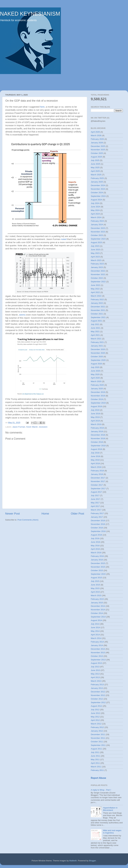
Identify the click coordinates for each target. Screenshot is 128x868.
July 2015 (95, 581)
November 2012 (98, 695)
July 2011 (95, 752)
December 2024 (98, 185)
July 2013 (95, 667)
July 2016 (95, 538)
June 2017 (95, 499)
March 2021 (96, 339)
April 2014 (95, 635)
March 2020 (96, 381)
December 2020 (98, 349)
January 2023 (97, 267)
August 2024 (96, 200)
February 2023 (97, 264)
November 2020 (98, 353)
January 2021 (97, 346)
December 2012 (98, 692)
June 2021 (95, 328)
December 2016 (98, 521)
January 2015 (97, 603)
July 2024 (95, 203)
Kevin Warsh (32, 427)
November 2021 (98, 310)
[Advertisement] (64, 82)
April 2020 (95, 378)
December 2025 (98, 146)
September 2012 (98, 702)
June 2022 (95, 285)
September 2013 (98, 660)
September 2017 (98, 489)
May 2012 (95, 717)
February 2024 (97, 221)
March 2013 (96, 681)
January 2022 (97, 303)
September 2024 (98, 196)
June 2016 (95, 542)
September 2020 (98, 360)
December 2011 (98, 734)
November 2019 (98, 396)
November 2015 (98, 567)
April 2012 (95, 720)
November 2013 (98, 653)
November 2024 (98, 189)
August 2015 (96, 578)
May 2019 (95, 417)
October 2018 (97, 442)
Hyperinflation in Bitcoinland (110, 809)
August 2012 (96, 706)
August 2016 (96, 535)
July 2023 (95, 246)
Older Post (77, 514)
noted (64, 239)
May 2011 (95, 759)
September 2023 (98, 239)
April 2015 (95, 592)
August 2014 (96, 620)
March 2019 (96, 424)
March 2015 (96, 595)
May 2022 (95, 289)
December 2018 (98, 435)
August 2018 (96, 449)
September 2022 (98, 282)
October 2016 (97, 528)
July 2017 (95, 496)
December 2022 (98, 271)
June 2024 (95, 207)
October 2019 (97, 399)
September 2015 (98, 574)
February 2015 (97, 599)
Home (45, 514)
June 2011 (95, 756)
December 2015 (98, 563)
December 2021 (98, 307)
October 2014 (97, 613)
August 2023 (96, 242)
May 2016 (95, 546)
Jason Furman (19, 427)
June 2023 (95, 250)
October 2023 (97, 235)
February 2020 (97, 385)
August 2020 (96, 364)
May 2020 (95, 374)
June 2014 (95, 628)
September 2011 (98, 745)
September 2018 (98, 446)
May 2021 (95, 332)
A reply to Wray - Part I (101, 790)
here (42, 107)
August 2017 (96, 492)
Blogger (92, 861)
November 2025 (98, 150)
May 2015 (95, 588)
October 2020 (97, 357)
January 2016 (97, 560)
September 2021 (98, 317)
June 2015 (95, 585)
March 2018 (96, 467)
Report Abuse (98, 778)
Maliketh (73, 861)
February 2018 (97, 471)
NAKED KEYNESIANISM (30, 14)
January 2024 (97, 225)
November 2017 (98, 481)
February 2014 (97, 642)
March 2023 (96, 260)
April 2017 (95, 506)
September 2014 (98, 617)
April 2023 (95, 257)
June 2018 (95, 456)
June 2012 (95, 713)
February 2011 (97, 770)
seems (22, 315)
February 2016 (97, 556)
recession (43, 427)
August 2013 (96, 663)
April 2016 (95, 549)
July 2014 (95, 624)
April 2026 (95, 132)
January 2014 (97, 645)
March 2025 (96, 175)
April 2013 (95, 677)
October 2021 (97, 314)
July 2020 (95, 367)
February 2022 (97, 299)
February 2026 (97, 139)
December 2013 (98, 649)
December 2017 (98, 478)
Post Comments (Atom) (28, 520)
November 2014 (98, 610)
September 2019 (98, 403)
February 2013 (97, 685)
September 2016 (98, 531)
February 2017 (97, 513)
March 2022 (96, 296)
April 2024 (95, 214)
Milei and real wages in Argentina (112, 832)
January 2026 (97, 143)
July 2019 (95, 410)
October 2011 (97, 742)
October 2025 (97, 153)
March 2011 (96, 767)
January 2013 (97, 688)
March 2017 (96, 510)
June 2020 (95, 371)
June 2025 (95, 164)
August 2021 (96, 321)
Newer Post (13, 514)
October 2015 (97, 570)
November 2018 (98, 438)
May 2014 (95, 631)
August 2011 (96, 749)
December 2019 (98, 392)
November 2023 (98, 232)
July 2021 (95, 324)
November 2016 (98, 524)
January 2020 (97, 389)
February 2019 (97, 428)
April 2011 (95, 763)
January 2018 (97, 474)
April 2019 (95, 421)
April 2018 (95, 463)
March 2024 (96, 217)
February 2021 (97, 342)
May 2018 (95, 460)
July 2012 (95, 710)
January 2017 (97, 517)
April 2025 (95, 171)
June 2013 (95, 670)
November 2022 (98, 274)
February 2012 (97, 727)
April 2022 (95, 292)
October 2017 (97, 485)
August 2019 (96, 406)
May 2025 (95, 168)
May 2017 (95, 503)
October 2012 (97, 699)
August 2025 (96, 157)
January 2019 (97, 431)
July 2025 (95, 160)
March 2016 (96, 553)
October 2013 (97, 656)
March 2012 (96, 724)
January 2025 (97, 182)
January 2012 (97, 731)
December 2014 (98, 606)
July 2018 (95, 453)
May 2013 (95, 674)
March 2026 (96, 135)
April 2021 (95, 335)
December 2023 (98, 228)
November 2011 (98, 738)
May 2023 (95, 253)
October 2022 (97, 278)
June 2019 (95, 414)
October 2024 (97, 193)
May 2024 (95, 210)
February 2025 (97, 178)
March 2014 (96, 638)
